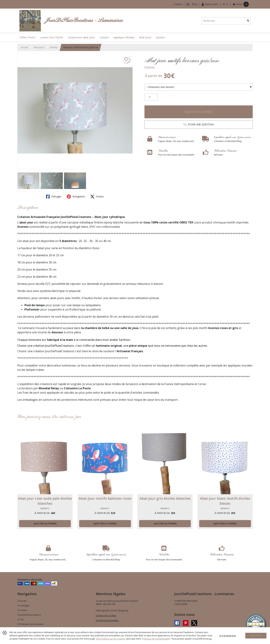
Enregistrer (76, 197)
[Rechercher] (248, 21)
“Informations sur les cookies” (111, 639)
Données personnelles (107, 620)
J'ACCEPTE (256, 636)
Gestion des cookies (106, 616)
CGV (20, 619)
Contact (178, 4)
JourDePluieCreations (29, 615)
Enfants (54, 47)
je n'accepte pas (228, 636)
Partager (54, 197)
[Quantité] (151, 97)
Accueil (24, 47)
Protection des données (30, 624)
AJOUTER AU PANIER (198, 112)
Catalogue (23, 606)
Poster (97, 197)
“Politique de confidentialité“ (156, 639)
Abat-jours (39, 47)
